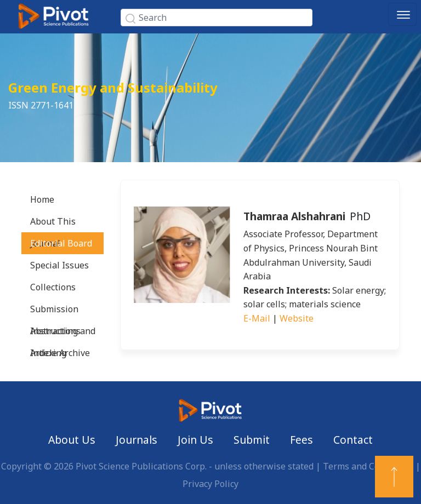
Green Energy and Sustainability (113, 87)
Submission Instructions (55, 311)
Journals (136, 440)
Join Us (195, 440)
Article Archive (60, 353)
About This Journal (53, 224)
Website (297, 318)
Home (42, 199)
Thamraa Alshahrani (294, 216)
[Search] (217, 18)
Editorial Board (61, 243)
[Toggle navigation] (402, 14)
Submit (252, 440)
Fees (301, 440)
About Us (72, 440)
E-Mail (257, 318)
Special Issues (59, 265)
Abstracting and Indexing (63, 333)
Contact (353, 440)
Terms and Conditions (368, 466)
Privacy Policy (210, 484)
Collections (53, 287)
